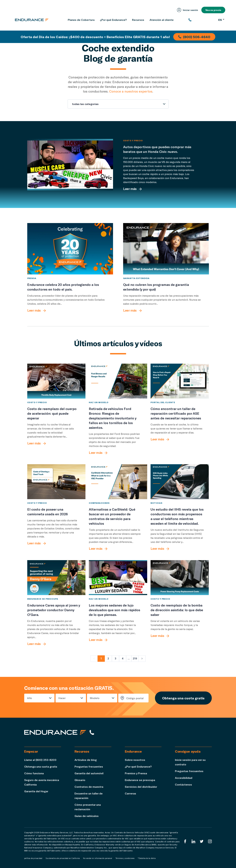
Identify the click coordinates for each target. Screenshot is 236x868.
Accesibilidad (184, 778)
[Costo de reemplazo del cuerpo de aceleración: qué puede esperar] (56, 381)
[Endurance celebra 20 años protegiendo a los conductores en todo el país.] (70, 249)
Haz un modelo (99, 402)
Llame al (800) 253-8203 (40, 760)
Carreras (130, 793)
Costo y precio (133, 140)
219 (135, 658)
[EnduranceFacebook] (185, 841)
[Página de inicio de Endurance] (32, 20)
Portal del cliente (163, 402)
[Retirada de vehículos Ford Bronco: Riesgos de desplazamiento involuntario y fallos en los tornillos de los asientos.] (118, 381)
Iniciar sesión (187, 10)
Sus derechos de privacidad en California (63, 858)
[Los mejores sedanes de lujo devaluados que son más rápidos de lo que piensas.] (118, 578)
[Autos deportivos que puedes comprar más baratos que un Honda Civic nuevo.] (70, 165)
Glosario (80, 780)
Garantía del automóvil (89, 773)
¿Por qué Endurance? (138, 766)
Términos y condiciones (125, 858)
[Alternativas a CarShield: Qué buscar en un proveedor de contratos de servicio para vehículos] (118, 482)
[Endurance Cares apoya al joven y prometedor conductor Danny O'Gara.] (56, 578)
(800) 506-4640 (194, 37)
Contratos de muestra (89, 787)
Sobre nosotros (135, 760)
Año (30, 698)
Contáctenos (183, 784)
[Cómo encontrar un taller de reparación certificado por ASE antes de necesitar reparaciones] (180, 381)
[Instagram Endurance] (210, 841)
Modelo (95, 698)
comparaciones (99, 503)
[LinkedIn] (193, 841)
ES (221, 20)
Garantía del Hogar (36, 791)
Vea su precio (213, 10)
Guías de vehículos (87, 816)
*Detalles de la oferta (147, 858)
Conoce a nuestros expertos (131, 91)
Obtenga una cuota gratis (183, 698)
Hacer (62, 698)
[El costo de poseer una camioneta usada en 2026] (56, 482)
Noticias (156, 503)
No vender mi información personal (98, 858)
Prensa (32, 278)
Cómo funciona (34, 773)
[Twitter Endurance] (202, 841)
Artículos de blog (86, 760)
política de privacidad (33, 858)
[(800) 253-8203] (202, 20)
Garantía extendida (136, 278)
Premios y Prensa (136, 773)
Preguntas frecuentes (89, 766)
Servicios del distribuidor (141, 787)
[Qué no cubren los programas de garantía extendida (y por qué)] (166, 249)
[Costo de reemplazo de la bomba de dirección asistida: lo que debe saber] (180, 578)
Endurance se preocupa (43, 599)
